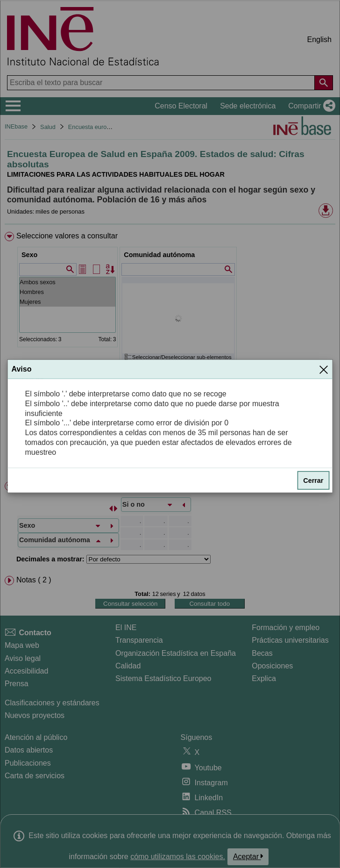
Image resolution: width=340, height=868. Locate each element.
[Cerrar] (324, 369)
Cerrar (313, 480)
